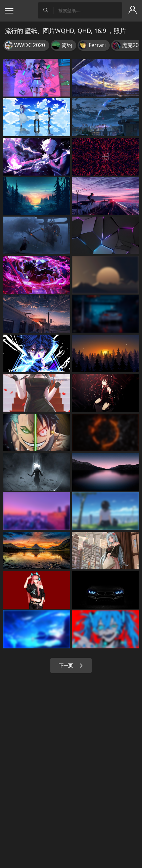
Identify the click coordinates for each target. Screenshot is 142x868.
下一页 (71, 665)
